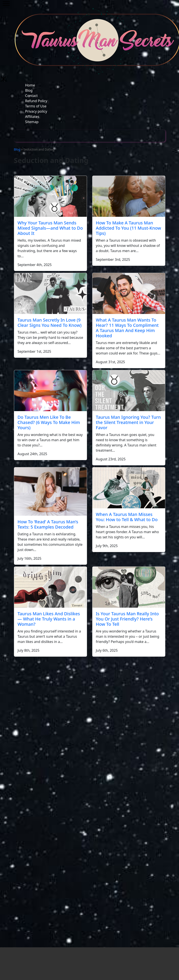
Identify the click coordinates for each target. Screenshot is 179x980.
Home (30, 85)
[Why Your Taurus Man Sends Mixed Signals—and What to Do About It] (50, 196)
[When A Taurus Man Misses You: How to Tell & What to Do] (129, 488)
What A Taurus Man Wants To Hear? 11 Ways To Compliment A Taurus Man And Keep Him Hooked (127, 328)
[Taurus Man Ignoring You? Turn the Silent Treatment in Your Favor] (129, 391)
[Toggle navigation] (23, 136)
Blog (29, 90)
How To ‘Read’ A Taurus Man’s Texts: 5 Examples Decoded (48, 524)
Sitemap (32, 122)
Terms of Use (36, 106)
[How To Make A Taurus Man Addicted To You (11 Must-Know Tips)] (129, 196)
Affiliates (32, 117)
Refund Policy (36, 101)
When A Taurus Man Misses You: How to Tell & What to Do (127, 517)
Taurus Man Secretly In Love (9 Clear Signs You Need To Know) (50, 323)
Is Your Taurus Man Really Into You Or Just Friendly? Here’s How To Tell (127, 619)
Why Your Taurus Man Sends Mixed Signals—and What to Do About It (50, 228)
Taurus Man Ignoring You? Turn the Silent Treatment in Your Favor (128, 422)
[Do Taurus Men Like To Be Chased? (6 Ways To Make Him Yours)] (50, 391)
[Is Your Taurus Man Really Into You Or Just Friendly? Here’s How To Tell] (129, 587)
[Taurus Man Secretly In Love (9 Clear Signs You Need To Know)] (50, 293)
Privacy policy (36, 111)
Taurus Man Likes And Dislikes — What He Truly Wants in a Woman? (49, 619)
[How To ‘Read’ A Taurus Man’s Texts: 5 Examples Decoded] (50, 492)
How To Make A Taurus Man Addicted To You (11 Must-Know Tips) (129, 228)
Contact (32, 96)
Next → (97, 661)
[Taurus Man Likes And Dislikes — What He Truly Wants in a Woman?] (50, 587)
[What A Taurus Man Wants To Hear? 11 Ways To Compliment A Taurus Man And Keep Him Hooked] (129, 293)
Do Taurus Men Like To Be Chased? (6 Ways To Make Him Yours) (49, 422)
